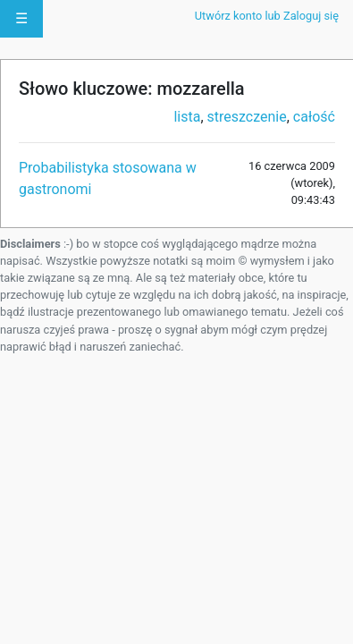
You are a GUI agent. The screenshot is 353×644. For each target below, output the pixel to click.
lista (187, 117)
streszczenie (247, 117)
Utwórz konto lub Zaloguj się (267, 16)
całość (314, 117)
